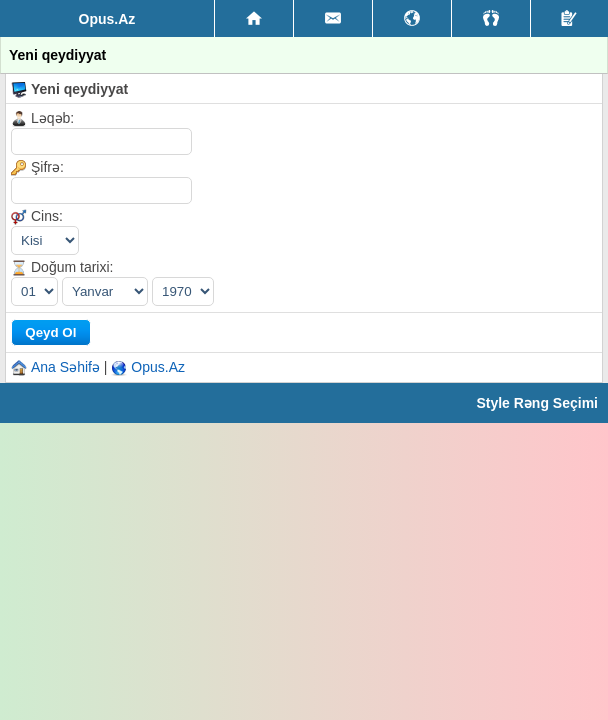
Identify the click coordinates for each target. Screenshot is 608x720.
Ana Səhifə (65, 367)
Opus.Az (158, 367)
